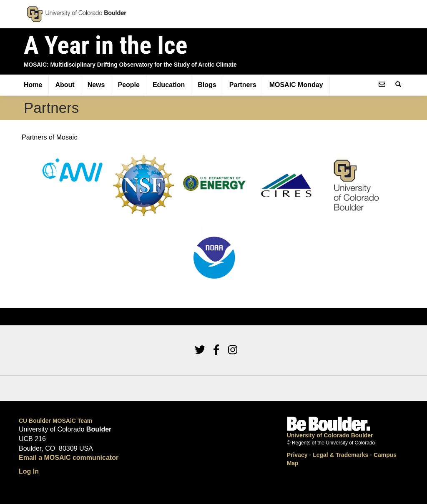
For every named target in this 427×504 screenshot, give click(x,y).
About (65, 85)
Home (33, 85)
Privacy (297, 455)
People (128, 85)
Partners (243, 85)
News (96, 85)
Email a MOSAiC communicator (69, 458)
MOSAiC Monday (296, 85)
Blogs (207, 85)
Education (169, 85)
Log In (29, 471)
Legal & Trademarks (340, 455)
